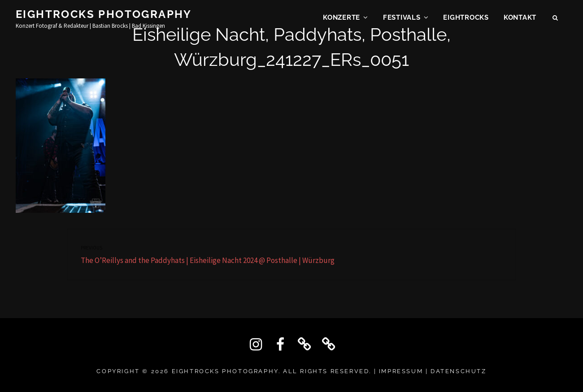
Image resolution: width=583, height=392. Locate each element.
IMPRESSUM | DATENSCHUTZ (433, 371)
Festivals (402, 21)
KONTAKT (520, 21)
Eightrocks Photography (104, 17)
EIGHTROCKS (466, 21)
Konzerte (342, 21)
